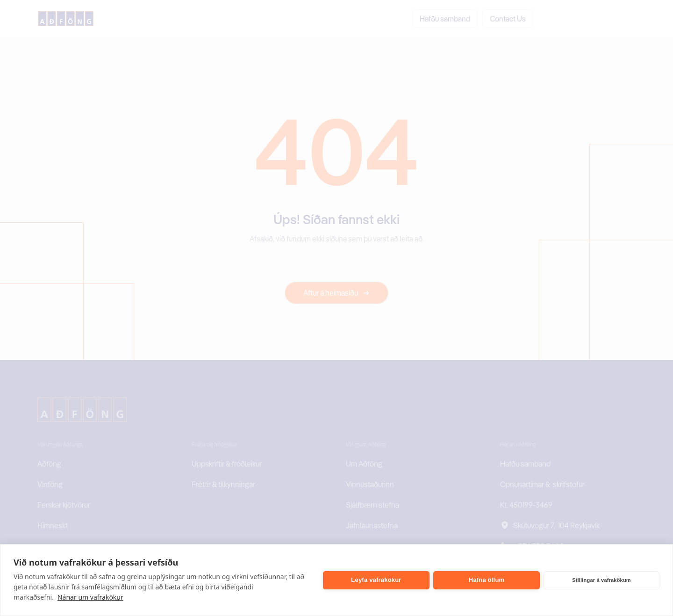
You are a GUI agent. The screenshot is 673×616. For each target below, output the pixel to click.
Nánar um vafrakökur (90, 597)
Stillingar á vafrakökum (601, 580)
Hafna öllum (487, 580)
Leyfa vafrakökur (376, 580)
